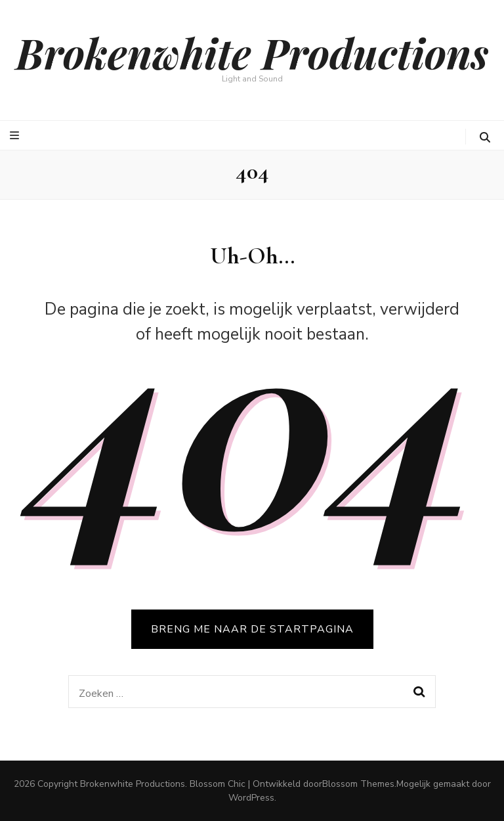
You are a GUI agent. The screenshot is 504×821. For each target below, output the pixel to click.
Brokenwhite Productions (252, 53)
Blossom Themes (358, 784)
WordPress (251, 798)
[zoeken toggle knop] (485, 138)
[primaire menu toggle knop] (16, 136)
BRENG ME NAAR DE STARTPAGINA (252, 629)
